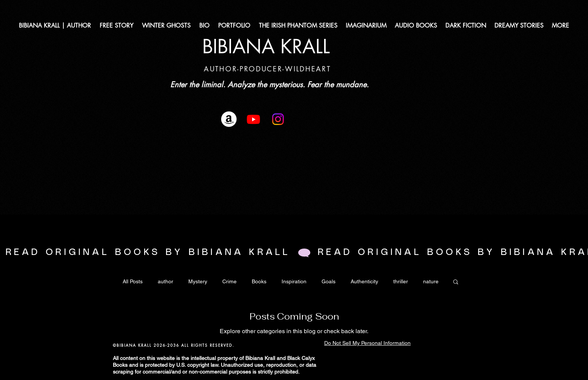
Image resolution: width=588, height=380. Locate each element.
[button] (456, 282)
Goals (329, 281)
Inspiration (294, 281)
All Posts (133, 281)
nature (431, 281)
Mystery (198, 281)
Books (259, 281)
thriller (401, 281)
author (165, 281)
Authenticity (364, 281)
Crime (229, 281)
